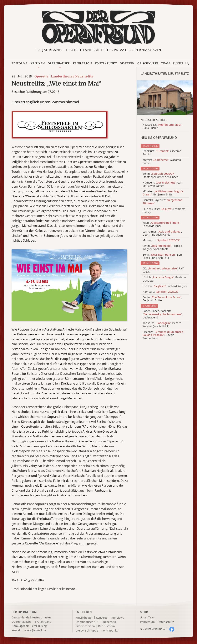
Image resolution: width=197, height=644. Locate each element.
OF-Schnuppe (148, 63)
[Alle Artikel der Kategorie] (165, 98)
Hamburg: (161, 292)
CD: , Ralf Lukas (163, 270)
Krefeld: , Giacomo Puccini (162, 162)
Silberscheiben (85, 626)
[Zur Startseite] (99, 27)
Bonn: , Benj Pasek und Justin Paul (162, 256)
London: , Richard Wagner (165, 286)
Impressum (147, 622)
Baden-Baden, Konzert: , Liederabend (162, 314)
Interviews (117, 618)
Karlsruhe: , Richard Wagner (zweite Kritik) (162, 325)
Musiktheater (84, 618)
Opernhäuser (59, 63)
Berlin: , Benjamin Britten (162, 299)
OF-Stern (127, 63)
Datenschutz (166, 622)
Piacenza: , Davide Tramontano (164, 335)
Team (165, 63)
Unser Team (148, 617)
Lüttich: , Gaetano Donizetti (164, 279)
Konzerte (102, 618)
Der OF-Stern (106, 626)
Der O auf (154, 629)
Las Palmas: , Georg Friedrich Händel (162, 233)
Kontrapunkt (106, 63)
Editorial (20, 63)
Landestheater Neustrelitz (72, 76)
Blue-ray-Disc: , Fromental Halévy (164, 211)
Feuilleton (82, 63)
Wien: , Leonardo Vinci (161, 224)
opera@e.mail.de (35, 630)
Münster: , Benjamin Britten (163, 193)
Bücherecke (109, 622)
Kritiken (38, 63)
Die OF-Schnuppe (87, 631)
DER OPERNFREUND (25, 612)
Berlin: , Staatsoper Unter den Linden (160, 175)
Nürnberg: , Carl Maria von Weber (162, 184)
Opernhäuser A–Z (87, 622)
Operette (41, 76)
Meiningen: (161, 240)
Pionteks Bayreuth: (162, 202)
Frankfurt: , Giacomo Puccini (162, 153)
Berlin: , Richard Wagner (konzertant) (162, 248)
